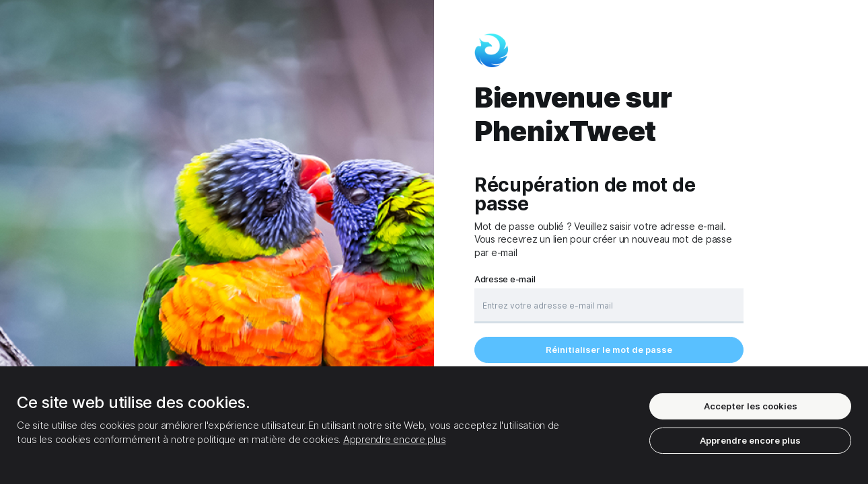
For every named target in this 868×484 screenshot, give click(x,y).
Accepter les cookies (751, 406)
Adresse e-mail (505, 279)
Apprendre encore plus (395, 439)
